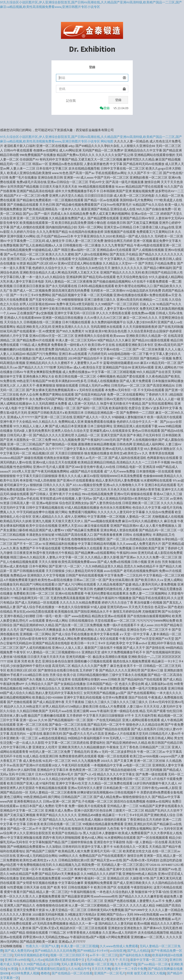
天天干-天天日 (119, 960)
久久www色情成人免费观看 (119, 946)
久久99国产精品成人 (35, 964)
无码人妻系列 (70, 964)
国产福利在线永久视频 (135, 955)
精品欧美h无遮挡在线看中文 (65, 960)
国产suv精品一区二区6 (154, 964)
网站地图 (107, 141)
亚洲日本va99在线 (17, 960)
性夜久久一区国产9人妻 (43, 946)
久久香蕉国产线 (125, 964)
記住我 (71, 101)
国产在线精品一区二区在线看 (72, 973)
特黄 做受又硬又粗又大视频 (146, 973)
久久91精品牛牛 (79, 969)
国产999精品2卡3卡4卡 (93, 951)
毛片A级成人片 (97, 960)
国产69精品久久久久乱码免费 (55, 951)
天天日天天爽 (101, 969)
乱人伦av (37, 960)
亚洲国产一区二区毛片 (110, 973)
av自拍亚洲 (118, 951)
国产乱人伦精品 (138, 951)
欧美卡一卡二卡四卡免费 (129, 969)
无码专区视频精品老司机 (31, 955)
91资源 (12, 969)
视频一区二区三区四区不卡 (69, 955)
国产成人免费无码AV (19, 951)
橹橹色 (45, 973)
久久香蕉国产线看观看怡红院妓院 (43, 969)
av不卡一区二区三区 (104, 955)
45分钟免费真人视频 (25, 973)
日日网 (55, 964)
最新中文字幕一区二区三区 (149, 960)
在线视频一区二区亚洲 (97, 964)
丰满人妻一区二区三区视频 (79, 946)
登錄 (118, 100)
